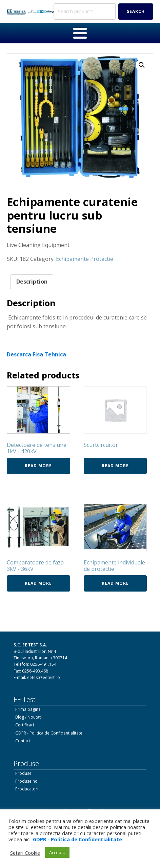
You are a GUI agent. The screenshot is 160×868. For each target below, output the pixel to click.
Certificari (25, 725)
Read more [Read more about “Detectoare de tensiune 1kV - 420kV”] (38, 466)
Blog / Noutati (28, 717)
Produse (23, 773)
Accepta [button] (57, 852)
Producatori (27, 789)
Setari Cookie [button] (25, 853)
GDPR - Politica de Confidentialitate (49, 733)
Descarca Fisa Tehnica (36, 354)
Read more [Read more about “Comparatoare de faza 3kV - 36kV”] (38, 583)
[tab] (32, 282)
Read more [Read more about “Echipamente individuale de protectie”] (115, 583)
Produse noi (27, 781)
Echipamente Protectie (85, 259)
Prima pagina (28, 709)
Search (136, 11)
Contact (23, 741)
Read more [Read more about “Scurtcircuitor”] (115, 466)
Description (32, 282)
